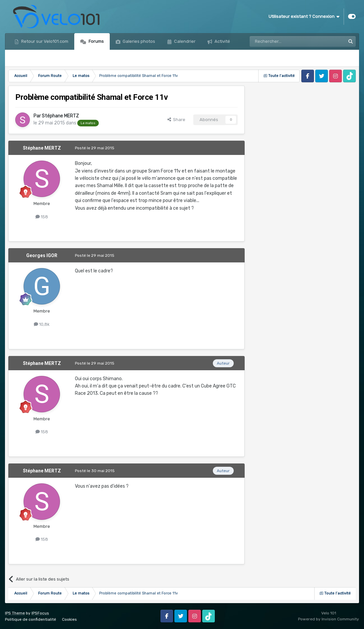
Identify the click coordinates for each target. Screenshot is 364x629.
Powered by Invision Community (329, 619)
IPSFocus (40, 613)
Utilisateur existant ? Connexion (304, 17)
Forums (96, 41)
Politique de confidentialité (30, 619)
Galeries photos (138, 41)
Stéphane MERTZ (60, 116)
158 (42, 217)
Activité (222, 41)
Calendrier (184, 41)
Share (176, 120)
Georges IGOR (42, 255)
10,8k (42, 324)
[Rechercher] (283, 41)
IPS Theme (15, 613)
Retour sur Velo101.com (44, 41)
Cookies (69, 619)
